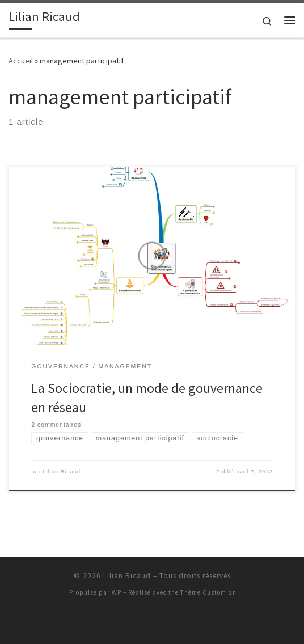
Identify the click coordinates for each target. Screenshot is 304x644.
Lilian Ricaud (62, 472)
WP (117, 592)
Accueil (21, 61)
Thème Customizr (208, 592)
